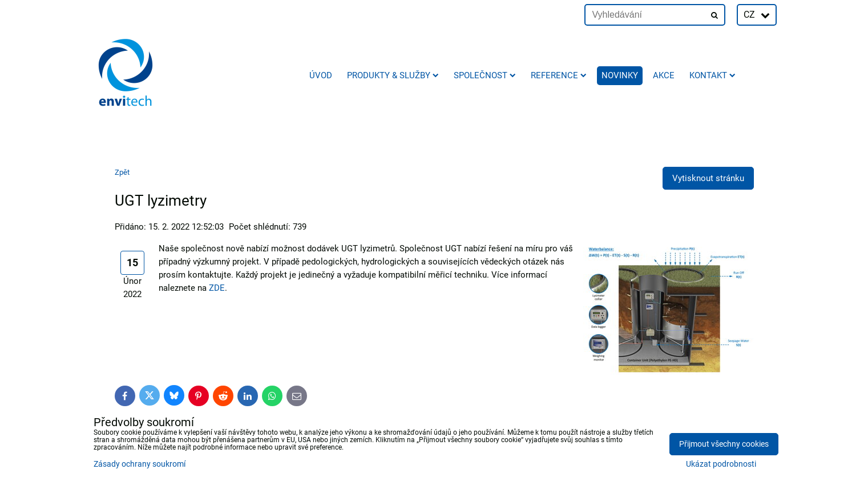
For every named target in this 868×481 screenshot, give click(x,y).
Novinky (620, 75)
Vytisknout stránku (708, 178)
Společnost (485, 75)
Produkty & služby (393, 75)
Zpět (122, 172)
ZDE (217, 288)
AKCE (664, 75)
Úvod (321, 75)
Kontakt (712, 75)
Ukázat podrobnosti (721, 464)
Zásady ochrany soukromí (140, 464)
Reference (559, 75)
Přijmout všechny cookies (724, 444)
